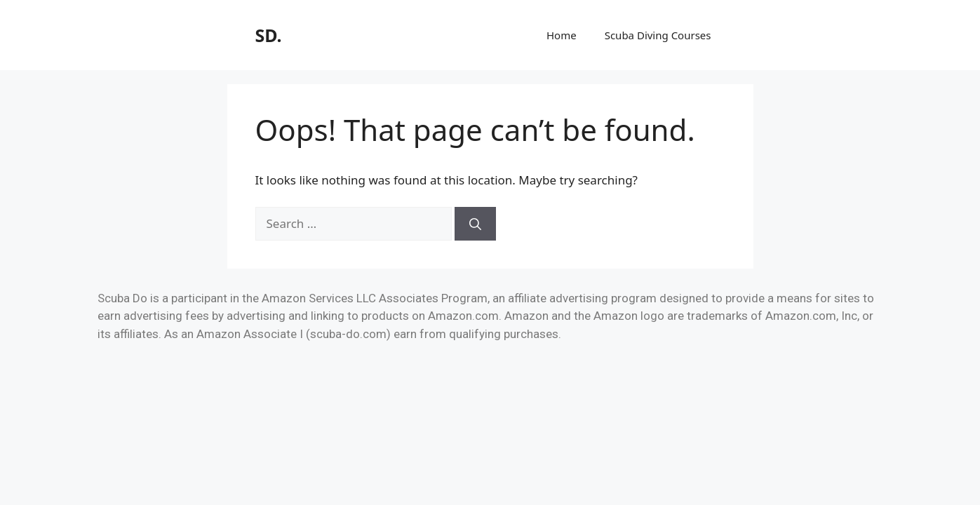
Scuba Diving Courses (658, 35)
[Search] (475, 224)
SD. (269, 35)
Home (562, 35)
